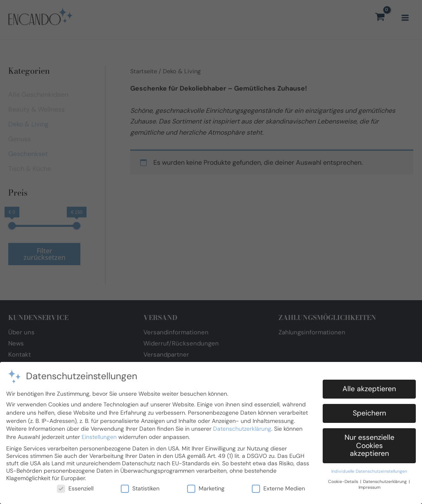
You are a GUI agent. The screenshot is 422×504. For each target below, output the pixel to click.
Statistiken (140, 485)
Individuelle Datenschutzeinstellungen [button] (369, 468)
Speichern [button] (369, 410)
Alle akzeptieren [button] (369, 385)
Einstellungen (99, 433)
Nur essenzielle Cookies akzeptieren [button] (369, 442)
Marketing (206, 485)
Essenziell (75, 485)
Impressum (369, 484)
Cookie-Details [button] (344, 478)
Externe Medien (278, 485)
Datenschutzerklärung (242, 425)
